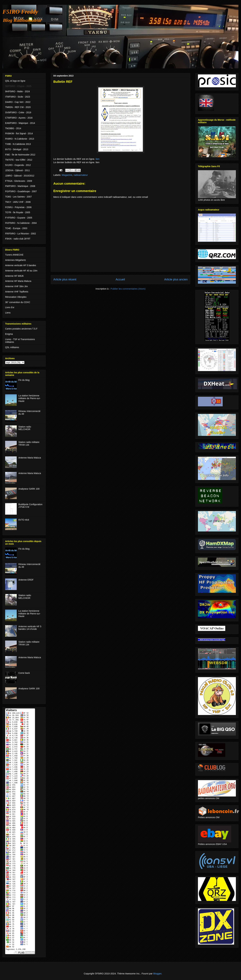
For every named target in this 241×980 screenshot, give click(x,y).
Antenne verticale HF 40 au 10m (21, 271)
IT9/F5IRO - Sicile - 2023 (18, 97)
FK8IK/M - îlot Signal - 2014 (19, 133)
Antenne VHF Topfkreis (17, 292)
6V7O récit (24, 520)
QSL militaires (12, 347)
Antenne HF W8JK (14, 276)
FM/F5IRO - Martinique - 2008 (20, 186)
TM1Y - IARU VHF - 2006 (18, 202)
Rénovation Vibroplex (16, 297)
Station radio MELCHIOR (25, 428)
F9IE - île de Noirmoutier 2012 (20, 155)
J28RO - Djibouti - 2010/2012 (20, 176)
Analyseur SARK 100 (29, 489)
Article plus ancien (176, 279)
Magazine (67, 175)
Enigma (9, 334)
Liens (8, 313)
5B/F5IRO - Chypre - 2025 (18, 86)
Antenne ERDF (26, 580)
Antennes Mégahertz (16, 260)
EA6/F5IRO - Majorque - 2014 (20, 123)
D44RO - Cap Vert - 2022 (18, 102)
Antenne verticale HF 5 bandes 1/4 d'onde (30, 628)
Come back (24, 673)
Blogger (157, 974)
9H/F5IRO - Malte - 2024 (17, 91)
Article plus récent (65, 279)
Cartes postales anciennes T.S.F (21, 329)
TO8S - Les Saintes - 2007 (18, 197)
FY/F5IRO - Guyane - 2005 (19, 218)
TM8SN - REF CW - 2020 (18, 107)
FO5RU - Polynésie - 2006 (18, 207)
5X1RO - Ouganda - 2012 (18, 165)
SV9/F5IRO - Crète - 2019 (18, 112)
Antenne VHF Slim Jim (16, 286)
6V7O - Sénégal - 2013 (17, 149)
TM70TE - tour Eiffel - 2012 (19, 160)
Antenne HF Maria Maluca (18, 281)
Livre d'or (10, 307)
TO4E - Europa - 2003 (16, 228)
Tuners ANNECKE (14, 255)
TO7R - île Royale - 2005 (18, 212)
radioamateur (81, 175)
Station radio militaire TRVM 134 (29, 443)
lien (97, 159)
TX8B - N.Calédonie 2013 (18, 144)
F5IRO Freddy (20, 12)
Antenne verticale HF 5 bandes (21, 265)
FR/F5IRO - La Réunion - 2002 (20, 234)
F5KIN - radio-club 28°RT (18, 239)
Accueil (120, 279)
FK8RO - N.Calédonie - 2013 (20, 139)
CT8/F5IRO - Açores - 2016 (19, 118)
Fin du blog (24, 380)
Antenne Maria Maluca (30, 458)
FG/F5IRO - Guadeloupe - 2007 (21, 191)
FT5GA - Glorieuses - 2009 (19, 181)
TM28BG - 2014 (13, 128)
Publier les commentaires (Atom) (128, 289)
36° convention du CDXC (18, 302)
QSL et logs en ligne (15, 81)
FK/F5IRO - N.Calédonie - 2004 (21, 223)
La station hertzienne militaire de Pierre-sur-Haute (30, 398)
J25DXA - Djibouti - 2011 (17, 170)
